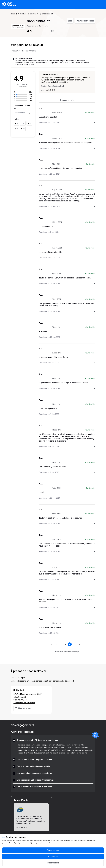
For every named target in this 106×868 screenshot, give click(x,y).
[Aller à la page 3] (65, 644)
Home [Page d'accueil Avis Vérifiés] (13, 14)
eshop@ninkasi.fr (20, 697)
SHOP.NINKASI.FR (20, 700)
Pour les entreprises (85, 21)
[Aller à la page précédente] (51, 644)
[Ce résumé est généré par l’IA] (64, 86)
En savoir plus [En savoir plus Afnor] (22, 828)
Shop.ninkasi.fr (48, 14)
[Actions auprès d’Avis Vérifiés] (95, 123)
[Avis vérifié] (86, 113)
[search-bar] (23, 113)
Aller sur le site (23, 708)
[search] (29, 113)
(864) (52, 31)
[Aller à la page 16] (79, 644)
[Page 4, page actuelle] (70, 644)
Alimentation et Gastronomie (29, 14)
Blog (70, 21)
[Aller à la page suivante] (83, 644)
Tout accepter (53, 850)
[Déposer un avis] (67, 100)
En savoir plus (29, 64)
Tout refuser (53, 856)
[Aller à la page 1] (57, 644)
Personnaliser (53, 863)
